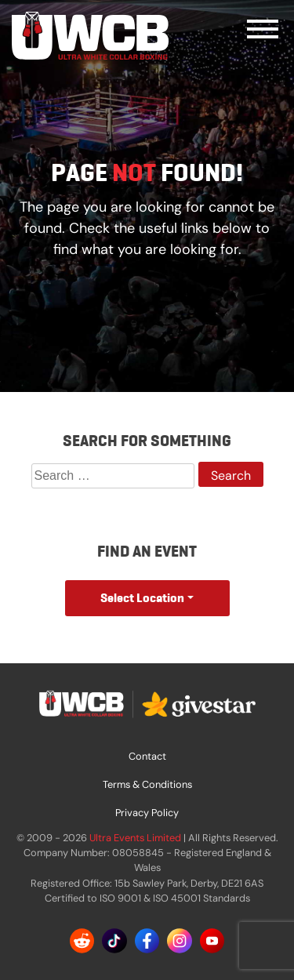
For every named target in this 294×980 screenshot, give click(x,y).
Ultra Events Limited (135, 838)
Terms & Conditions (147, 784)
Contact (147, 756)
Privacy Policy (147, 813)
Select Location (142, 598)
